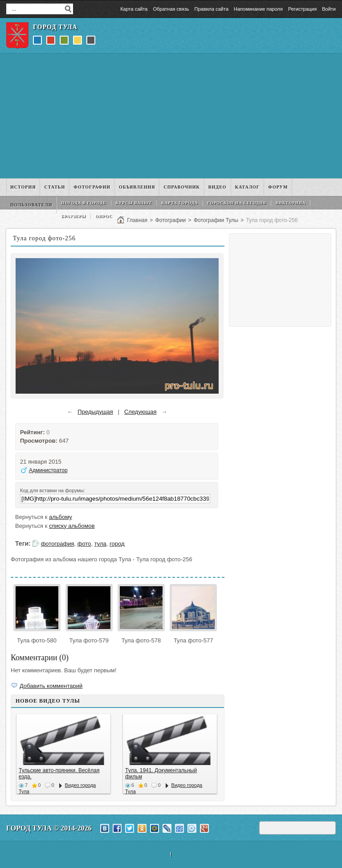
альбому (61, 517)
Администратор (48, 470)
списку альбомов (72, 526)
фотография (58, 544)
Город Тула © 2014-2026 (49, 828)
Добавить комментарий (51, 686)
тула (100, 544)
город (117, 544)
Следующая (140, 412)
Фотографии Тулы (216, 220)
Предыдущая (95, 412)
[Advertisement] (171, 116)
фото (84, 544)
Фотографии (171, 220)
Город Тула (55, 27)
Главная (137, 220)
